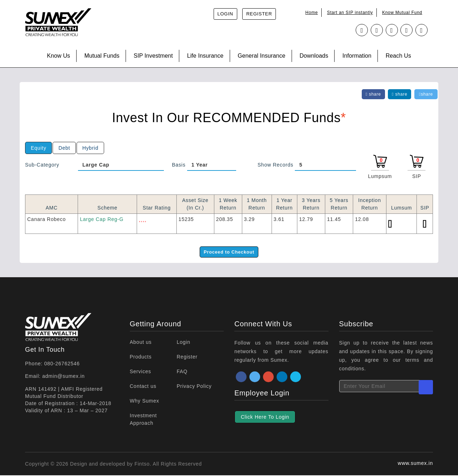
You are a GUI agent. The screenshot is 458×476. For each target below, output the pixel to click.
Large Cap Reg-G (102, 219)
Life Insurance (205, 56)
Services (141, 372)
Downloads (314, 56)
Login (225, 14)
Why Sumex (145, 402)
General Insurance (261, 56)
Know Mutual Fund (402, 13)
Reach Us (398, 56)
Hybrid (90, 148)
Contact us (143, 387)
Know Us (59, 56)
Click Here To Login (265, 418)
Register (259, 14)
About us (141, 343)
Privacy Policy (194, 387)
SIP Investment (153, 56)
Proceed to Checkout (229, 252)
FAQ (182, 372)
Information (357, 56)
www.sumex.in (415, 464)
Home (311, 13)
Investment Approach (143, 420)
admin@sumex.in (64, 377)
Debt (64, 148)
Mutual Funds (102, 56)
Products (141, 357)
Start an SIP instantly (350, 13)
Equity (38, 148)
